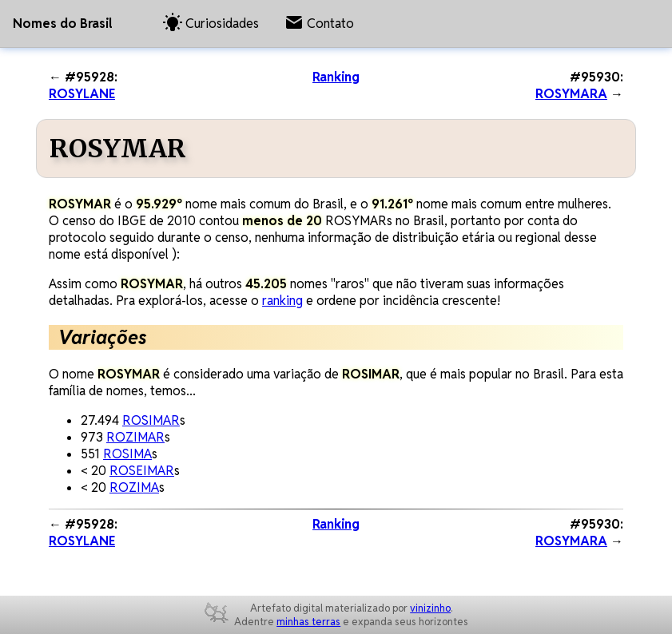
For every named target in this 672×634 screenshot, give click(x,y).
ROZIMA (134, 487)
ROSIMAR (151, 420)
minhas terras (308, 622)
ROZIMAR (135, 437)
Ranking (336, 77)
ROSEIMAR (142, 471)
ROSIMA (127, 454)
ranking (282, 301)
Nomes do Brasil (62, 24)
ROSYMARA (571, 94)
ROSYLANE (82, 94)
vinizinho (430, 608)
